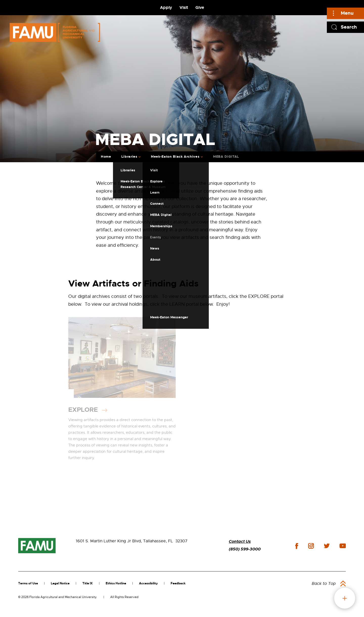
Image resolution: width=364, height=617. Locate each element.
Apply (166, 7)
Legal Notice (60, 583)
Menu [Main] (347, 13)
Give (200, 7)
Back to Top (324, 584)
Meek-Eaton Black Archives (175, 157)
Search (349, 27)
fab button (345, 598)
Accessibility (148, 583)
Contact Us (240, 541)
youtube (343, 546)
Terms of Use (28, 583)
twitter (327, 546)
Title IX (88, 583)
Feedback (178, 583)
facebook (297, 546)
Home (106, 157)
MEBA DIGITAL (226, 157)
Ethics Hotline (116, 583)
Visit (184, 7)
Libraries (129, 157)
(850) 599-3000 (245, 549)
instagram (311, 546)
